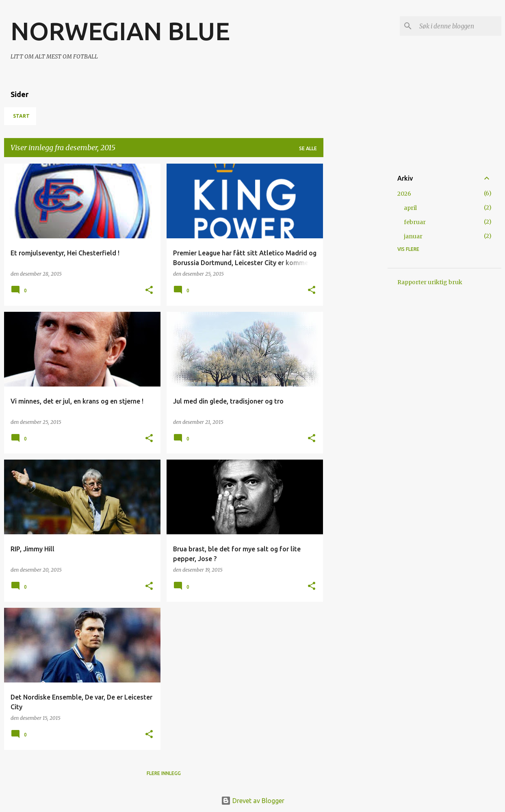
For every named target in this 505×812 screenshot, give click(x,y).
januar (413, 236)
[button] (149, 290)
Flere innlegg (164, 773)
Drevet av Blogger (253, 801)
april (410, 208)
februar (415, 222)
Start (21, 116)
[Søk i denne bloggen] (459, 26)
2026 (404, 194)
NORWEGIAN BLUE (120, 31)
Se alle (308, 148)
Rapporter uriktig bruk (430, 282)
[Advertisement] (355, 285)
